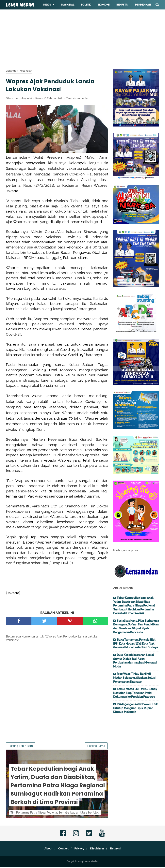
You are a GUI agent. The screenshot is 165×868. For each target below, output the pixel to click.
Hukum (70, 14)
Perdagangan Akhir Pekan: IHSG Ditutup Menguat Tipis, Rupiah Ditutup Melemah (136, 708)
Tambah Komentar (77, 99)
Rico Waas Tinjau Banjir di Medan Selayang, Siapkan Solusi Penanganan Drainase (134, 678)
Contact (62, 850)
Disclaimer (99, 850)
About (45, 850)
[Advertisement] (82, 28)
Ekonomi (104, 5)
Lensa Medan (20, 5)
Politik (86, 5)
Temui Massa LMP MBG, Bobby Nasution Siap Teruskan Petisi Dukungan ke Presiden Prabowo (135, 693)
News (47, 5)
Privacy (79, 850)
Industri (122, 5)
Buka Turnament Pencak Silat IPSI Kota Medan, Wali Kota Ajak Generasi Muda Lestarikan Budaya (136, 644)
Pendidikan (143, 5)
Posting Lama (96, 747)
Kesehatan (51, 14)
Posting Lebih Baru (21, 747)
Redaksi (119, 850)
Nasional (68, 5)
